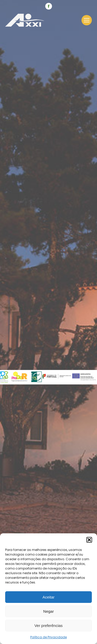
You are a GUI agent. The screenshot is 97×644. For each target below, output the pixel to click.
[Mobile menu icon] (87, 20)
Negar (48, 611)
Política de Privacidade (48, 637)
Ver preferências (48, 626)
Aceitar (48, 597)
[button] (89, 540)
